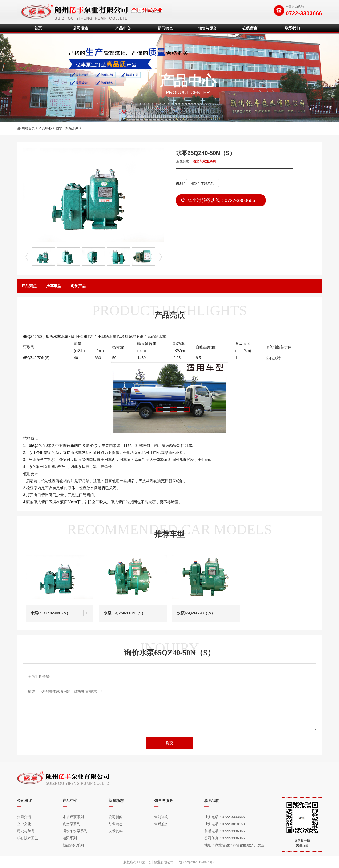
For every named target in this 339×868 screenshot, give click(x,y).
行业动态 (116, 824)
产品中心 (123, 28)
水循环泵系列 (73, 817)
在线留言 (250, 28)
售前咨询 (161, 817)
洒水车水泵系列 (67, 128)
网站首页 (28, 128)
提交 (169, 743)
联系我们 (292, 28)
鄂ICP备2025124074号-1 (198, 862)
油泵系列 (70, 838)
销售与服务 (208, 28)
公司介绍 (24, 817)
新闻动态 (165, 28)
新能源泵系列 (73, 845)
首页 (38, 28)
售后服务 (161, 824)
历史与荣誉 (26, 831)
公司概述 (81, 28)
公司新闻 (116, 817)
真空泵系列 (71, 824)
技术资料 (116, 831)
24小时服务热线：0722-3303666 (221, 200)
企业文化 (24, 824)
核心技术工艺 (28, 838)
